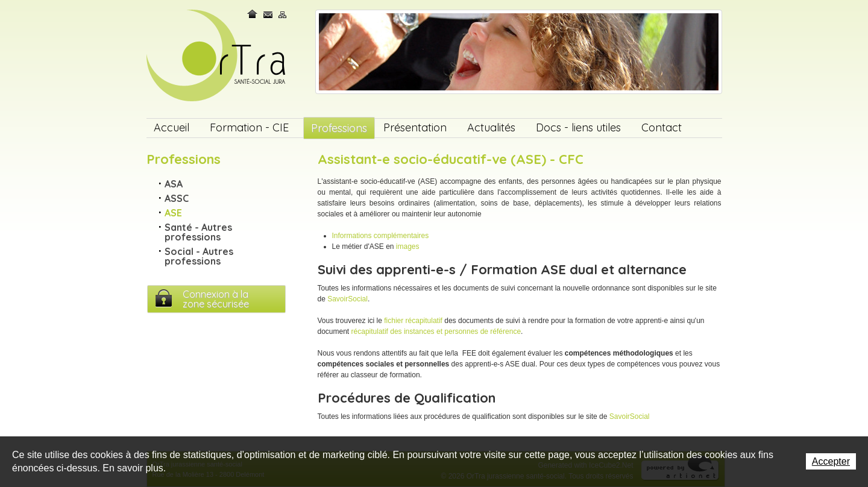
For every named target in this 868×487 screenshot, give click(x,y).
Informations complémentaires (381, 236)
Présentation (415, 127)
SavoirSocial (348, 299)
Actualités (491, 127)
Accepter (831, 461)
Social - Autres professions (199, 256)
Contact (268, 14)
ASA (174, 184)
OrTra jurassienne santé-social (217, 56)
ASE (173, 213)
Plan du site (283, 14)
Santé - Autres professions (198, 232)
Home (253, 14)
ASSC (177, 198)
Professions (339, 128)
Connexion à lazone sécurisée (216, 299)
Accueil (171, 127)
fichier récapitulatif (413, 321)
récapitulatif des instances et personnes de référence (436, 331)
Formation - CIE (249, 127)
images (408, 247)
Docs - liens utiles (578, 127)
